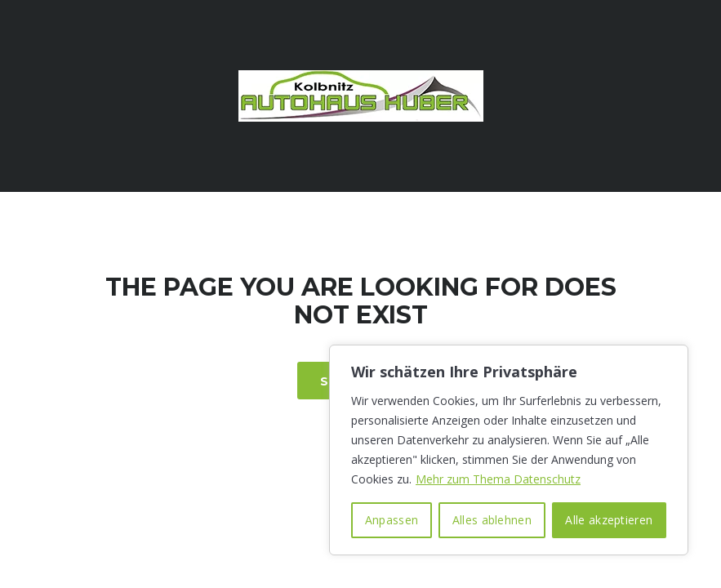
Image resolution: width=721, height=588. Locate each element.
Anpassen (392, 520)
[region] (509, 450)
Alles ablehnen (492, 520)
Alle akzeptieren (609, 520)
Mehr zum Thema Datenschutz (498, 479)
